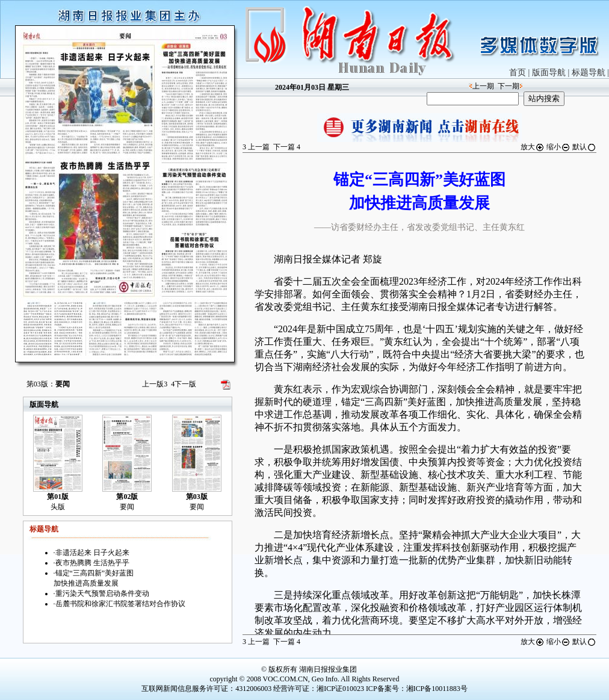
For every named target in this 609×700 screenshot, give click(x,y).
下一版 (184, 384)
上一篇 (256, 147)
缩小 (558, 147)
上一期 (483, 86)
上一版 (155, 384)
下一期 (509, 86)
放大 (533, 147)
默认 (584, 147)
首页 (518, 73)
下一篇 (287, 147)
